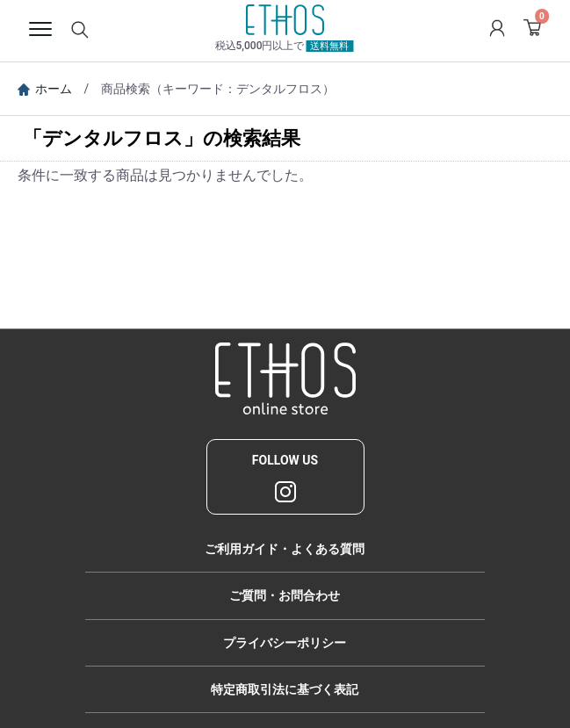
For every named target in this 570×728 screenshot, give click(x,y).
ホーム (45, 89)
